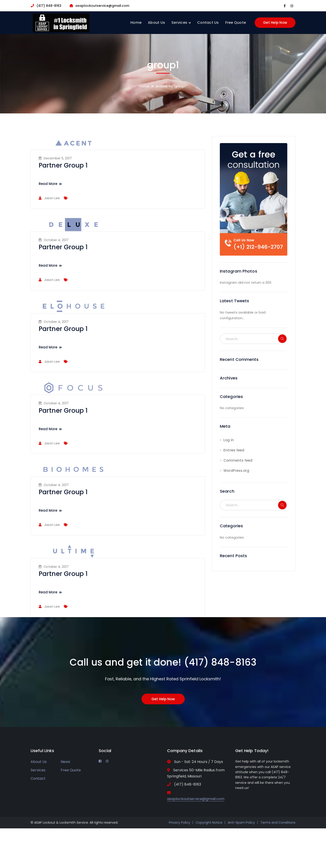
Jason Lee (52, 198)
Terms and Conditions (278, 822)
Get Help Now (275, 23)
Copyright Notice (209, 822)
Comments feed (238, 460)
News (65, 762)
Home (144, 86)
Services (38, 770)
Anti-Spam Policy (241, 822)
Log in (229, 440)
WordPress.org (236, 471)
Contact (38, 778)
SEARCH (282, 339)
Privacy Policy (180, 822)
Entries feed (234, 450)
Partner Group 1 (63, 165)
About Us (39, 762)
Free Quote (71, 770)
